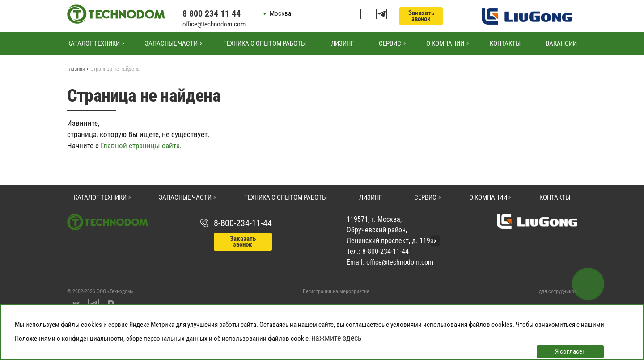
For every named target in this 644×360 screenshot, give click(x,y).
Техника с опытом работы (265, 43)
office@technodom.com (214, 24)
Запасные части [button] (171, 43)
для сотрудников (558, 291)
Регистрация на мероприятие (336, 291)
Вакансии (561, 43)
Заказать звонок (421, 16)
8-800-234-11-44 (243, 223)
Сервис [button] (390, 43)
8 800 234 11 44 (212, 13)
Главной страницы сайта (140, 146)
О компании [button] (445, 43)
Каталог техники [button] (93, 43)
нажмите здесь (337, 338)
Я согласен (570, 351)
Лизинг (342, 43)
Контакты (505, 43)
